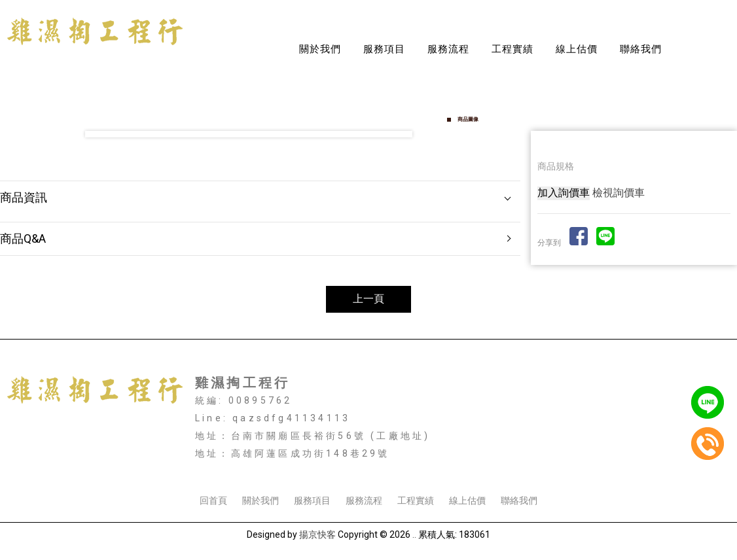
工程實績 (512, 49)
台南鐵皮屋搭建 (238, 466)
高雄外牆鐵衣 (513, 466)
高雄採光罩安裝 (378, 466)
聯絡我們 (641, 49)
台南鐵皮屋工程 (308, 466)
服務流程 (448, 49)
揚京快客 (317, 534)
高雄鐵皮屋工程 (448, 466)
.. (414, 534)
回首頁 (213, 500)
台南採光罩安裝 (168, 466)
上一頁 (368, 299)
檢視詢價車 (619, 193)
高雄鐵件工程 (574, 466)
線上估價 (577, 49)
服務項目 (384, 49)
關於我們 (320, 49)
